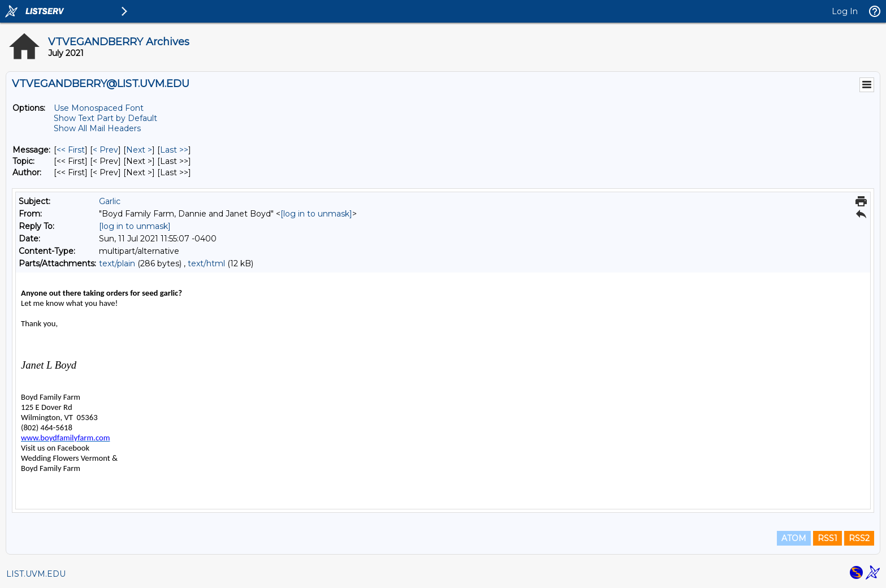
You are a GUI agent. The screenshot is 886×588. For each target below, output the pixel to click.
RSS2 (859, 538)
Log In (845, 11)
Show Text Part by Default (105, 118)
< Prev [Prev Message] (105, 150)
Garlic (110, 201)
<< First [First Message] (71, 150)
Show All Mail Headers (97, 128)
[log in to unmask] (316, 214)
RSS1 (827, 538)
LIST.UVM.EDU (36, 574)
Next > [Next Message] (139, 150)
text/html (206, 263)
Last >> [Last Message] (174, 150)
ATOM (794, 538)
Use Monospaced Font (99, 108)
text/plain (117, 263)
